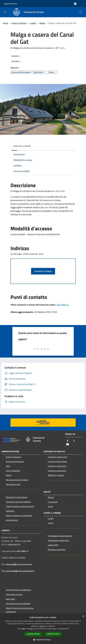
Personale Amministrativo (17, 480)
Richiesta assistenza (57, 549)
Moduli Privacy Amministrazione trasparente (20, 610)
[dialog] (43, 629)
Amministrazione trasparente (18, 590)
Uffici (8, 466)
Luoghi (33, 23)
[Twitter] (74, 441)
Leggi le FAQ (53, 545)
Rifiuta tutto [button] (53, 634)
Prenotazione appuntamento (60, 536)
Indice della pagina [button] (22, 146)
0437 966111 (23, 551)
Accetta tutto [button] (33, 634)
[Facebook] (68, 441)
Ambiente (10, 511)
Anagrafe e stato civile (57, 457)
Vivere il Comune (19, 23)
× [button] (83, 616)
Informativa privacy (14, 594)
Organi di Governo (14, 457)
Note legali (10, 599)
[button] (43, 640)
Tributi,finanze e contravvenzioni (20, 506)
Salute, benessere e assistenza (19, 515)
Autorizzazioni (12, 520)
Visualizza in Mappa (43, 271)
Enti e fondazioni (13, 471)
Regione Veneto (10, 4)
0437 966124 (63, 305)
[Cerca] (81, 12)
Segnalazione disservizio (58, 540)
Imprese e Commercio (57, 466)
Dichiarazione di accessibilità (18, 603)
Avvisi (50, 506)
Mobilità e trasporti (56, 475)
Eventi (51, 523)
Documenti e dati (13, 484)
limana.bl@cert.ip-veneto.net (19, 564)
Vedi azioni (17, 61)
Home (6, 23)
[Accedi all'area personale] (75, 4)
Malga (42, 23)
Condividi (17, 56)
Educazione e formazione (16, 497)
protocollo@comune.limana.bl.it (20, 571)
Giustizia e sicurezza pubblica (18, 502)
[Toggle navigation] (5, 12)
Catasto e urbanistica (57, 471)
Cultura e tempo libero (57, 461)
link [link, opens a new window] (67, 629)
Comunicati (53, 502)
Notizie (51, 497)
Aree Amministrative (15, 461)
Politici (9, 475)
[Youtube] (68, 445)
